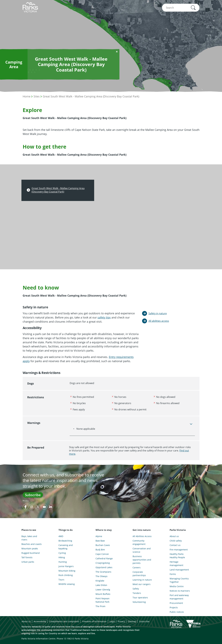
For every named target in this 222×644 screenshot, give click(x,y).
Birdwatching (65, 541)
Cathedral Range (104, 558)
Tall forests (27, 557)
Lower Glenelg (103, 590)
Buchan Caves (103, 545)
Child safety (176, 541)
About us (174, 536)
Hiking (62, 557)
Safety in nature (158, 313)
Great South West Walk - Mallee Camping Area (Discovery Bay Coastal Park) (91, 96)
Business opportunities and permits (142, 560)
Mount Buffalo (103, 594)
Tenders (137, 593)
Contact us (175, 545)
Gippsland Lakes (104, 567)
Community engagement (139, 542)
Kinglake (100, 581)
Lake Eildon (101, 585)
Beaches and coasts (32, 544)
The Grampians (103, 572)
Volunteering (139, 602)
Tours (61, 580)
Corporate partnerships (139, 574)
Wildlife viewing (67, 584)
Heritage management (176, 563)
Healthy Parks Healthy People (177, 556)
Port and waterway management (179, 597)
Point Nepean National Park (103, 600)
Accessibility (40, 621)
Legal (112, 621)
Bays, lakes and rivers (29, 538)
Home (27, 96)
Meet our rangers (142, 584)
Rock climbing (66, 575)
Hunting (63, 562)
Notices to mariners (180, 591)
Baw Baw (100, 541)
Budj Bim (100, 550)
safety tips (104, 317)
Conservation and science (142, 550)
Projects (174, 607)
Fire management (179, 550)
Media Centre (177, 586)
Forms (173, 574)
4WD (61, 536)
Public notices (177, 612)
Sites (37, 96)
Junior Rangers (66, 566)
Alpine (99, 536)
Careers (137, 567)
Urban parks (28, 562)
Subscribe (33, 495)
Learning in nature (142, 580)
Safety (136, 589)
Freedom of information (94, 621)
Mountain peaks (30, 548)
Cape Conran (102, 554)
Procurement (176, 603)
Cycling (62, 553)
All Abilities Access (142, 536)
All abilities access (159, 321)
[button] (193, 8)
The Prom (100, 606)
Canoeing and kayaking (66, 547)
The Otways (102, 576)
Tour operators (140, 598)
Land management (179, 570)
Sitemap (132, 621)
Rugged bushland (31, 553)
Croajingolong (103, 563)
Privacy (26, 501)
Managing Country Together (179, 580)
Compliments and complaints (64, 621)
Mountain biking (67, 571)
